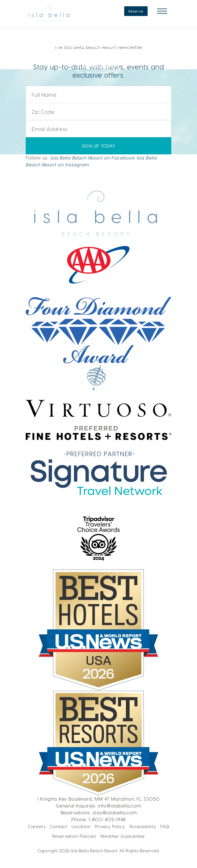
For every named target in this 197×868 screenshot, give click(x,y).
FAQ (165, 826)
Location (81, 826)
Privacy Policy (110, 826)
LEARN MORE (98, 61)
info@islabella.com (119, 806)
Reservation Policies (74, 836)
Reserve (136, 11)
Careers (37, 826)
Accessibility (143, 826)
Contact (59, 826)
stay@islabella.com (115, 813)
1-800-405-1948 (107, 819)
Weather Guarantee (122, 836)
